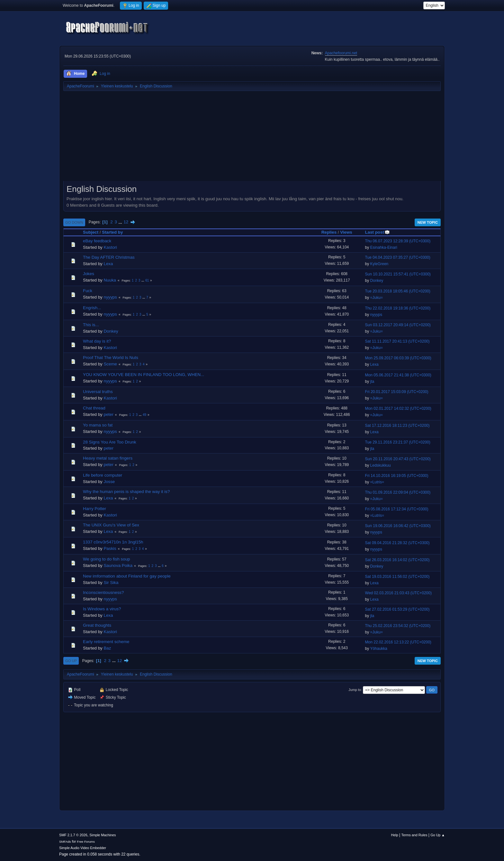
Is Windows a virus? (102, 609)
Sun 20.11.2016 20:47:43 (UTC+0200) (398, 459)
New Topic (428, 222)
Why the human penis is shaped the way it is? (126, 492)
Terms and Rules (414, 835)
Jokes (89, 274)
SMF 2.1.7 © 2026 (73, 835)
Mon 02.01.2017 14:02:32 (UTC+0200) (398, 408)
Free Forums (86, 842)
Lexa (108, 264)
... (121, 222)
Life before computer (103, 475)
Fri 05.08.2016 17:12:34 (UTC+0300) (397, 509)
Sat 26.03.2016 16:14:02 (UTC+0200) (397, 560)
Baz (107, 648)
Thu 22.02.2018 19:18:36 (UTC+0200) (398, 308)
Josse (109, 482)
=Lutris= (377, 482)
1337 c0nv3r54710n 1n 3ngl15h (113, 542)
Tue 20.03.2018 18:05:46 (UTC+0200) (398, 291)
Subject (91, 232)
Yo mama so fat (98, 425)
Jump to (355, 690)
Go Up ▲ (438, 835)
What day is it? (97, 341)
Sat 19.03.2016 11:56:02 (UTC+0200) (397, 577)
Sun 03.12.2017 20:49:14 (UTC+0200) (398, 325)
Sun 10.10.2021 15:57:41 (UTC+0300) (398, 274)
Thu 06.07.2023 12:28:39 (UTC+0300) (398, 241)
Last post (378, 232)
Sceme (110, 364)
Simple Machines (103, 835)
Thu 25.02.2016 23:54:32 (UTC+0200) (398, 626)
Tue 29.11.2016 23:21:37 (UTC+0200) (398, 442)
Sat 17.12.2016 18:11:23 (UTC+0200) (397, 426)
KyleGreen (379, 264)
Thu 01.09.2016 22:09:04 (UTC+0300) (398, 492)
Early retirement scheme (106, 642)
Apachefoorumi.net (341, 53)
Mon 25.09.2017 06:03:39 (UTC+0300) (398, 358)
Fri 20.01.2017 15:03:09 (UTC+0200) (397, 392)
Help (395, 835)
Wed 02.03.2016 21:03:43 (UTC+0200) (398, 593)
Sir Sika (111, 583)
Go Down (74, 222)
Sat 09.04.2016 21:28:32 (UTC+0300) (397, 543)
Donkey (377, 281)
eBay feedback (97, 241)
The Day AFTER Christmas (109, 257)
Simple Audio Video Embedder (83, 848)
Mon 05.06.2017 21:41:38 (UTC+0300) (398, 375)
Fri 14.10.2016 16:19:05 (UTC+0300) (397, 476)
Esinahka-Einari (384, 247)
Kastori (110, 247)
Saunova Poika (118, 565)
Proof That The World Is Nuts (111, 358)
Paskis (110, 548)
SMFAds (65, 842)
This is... (91, 325)
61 (147, 280)
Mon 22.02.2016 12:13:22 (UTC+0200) (398, 642)
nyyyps (110, 297)
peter (108, 414)
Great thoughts (97, 625)
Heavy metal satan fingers (108, 458)
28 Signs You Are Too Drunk (110, 442)
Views (346, 232)
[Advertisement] (252, 138)
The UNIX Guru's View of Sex (111, 525)
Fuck (88, 291)
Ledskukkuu (381, 465)
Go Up (71, 661)
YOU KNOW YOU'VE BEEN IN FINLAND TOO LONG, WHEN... (144, 375)
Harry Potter (94, 509)
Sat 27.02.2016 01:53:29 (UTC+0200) (397, 609)
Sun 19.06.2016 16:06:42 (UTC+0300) (398, 526)
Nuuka (110, 280)
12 (126, 222)
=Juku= (377, 298)
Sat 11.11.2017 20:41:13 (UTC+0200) (397, 341)
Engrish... (92, 308)
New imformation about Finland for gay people (127, 576)
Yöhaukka (378, 649)
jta (372, 381)
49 (144, 415)
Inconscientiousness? (103, 592)
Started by (112, 232)
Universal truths (98, 392)
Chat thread (94, 408)
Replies (329, 232)
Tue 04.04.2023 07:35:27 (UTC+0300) (398, 257)
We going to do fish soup (106, 559)
